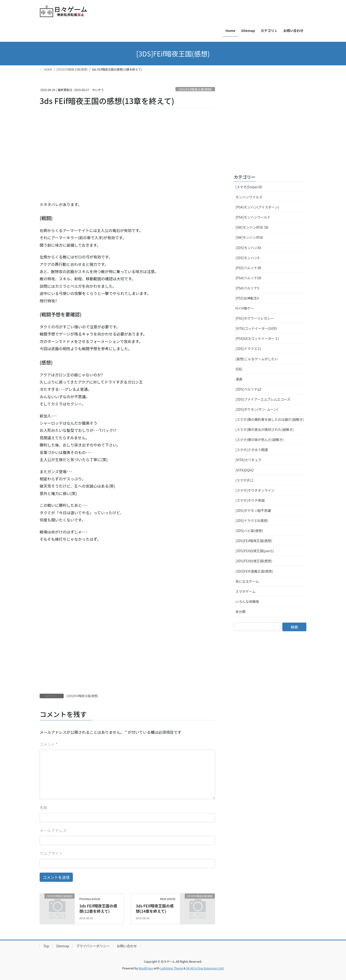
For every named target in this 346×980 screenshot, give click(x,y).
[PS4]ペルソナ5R (248, 278)
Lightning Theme (171, 968)
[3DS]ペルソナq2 (248, 389)
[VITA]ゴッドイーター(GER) (256, 328)
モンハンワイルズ (249, 197)
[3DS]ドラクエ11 (248, 349)
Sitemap (63, 946)
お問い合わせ (127, 946)
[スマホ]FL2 (244, 480)
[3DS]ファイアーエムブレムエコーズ (263, 399)
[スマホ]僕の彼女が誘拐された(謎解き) (265, 429)
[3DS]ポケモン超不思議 (253, 510)
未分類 (241, 612)
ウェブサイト (51, 853)
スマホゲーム (245, 591)
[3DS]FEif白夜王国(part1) (255, 551)
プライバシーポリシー (93, 946)
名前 (43, 807)
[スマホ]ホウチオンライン (255, 490)
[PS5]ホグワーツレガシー (255, 318)
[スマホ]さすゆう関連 (252, 450)
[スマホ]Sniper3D (249, 187)
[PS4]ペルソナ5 (247, 288)
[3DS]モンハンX (247, 258)
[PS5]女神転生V (247, 298)
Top (46, 946)
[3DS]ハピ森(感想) (249, 531)
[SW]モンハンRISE (249, 237)
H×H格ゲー (245, 308)
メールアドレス (53, 830)
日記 (239, 369)
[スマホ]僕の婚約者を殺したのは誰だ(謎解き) (270, 419)
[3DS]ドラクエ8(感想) (252, 521)
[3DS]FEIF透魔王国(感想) (254, 571)
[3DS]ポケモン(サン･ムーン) (257, 409)
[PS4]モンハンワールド (253, 217)
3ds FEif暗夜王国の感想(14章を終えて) (155, 908)
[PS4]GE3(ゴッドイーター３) (257, 338)
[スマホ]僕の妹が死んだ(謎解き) (260, 440)
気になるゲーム (247, 581)
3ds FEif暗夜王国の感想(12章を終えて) (98, 908)
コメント (49, 744)
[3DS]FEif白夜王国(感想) (254, 561)
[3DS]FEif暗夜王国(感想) (195, 89)
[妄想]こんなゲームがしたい (257, 359)
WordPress (146, 968)
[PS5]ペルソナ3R (248, 268)
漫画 (239, 379)
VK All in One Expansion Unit (205, 968)
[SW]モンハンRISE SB (252, 227)
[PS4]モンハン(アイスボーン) (257, 207)
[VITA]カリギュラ (248, 460)
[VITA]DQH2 (245, 470)
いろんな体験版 (247, 601)
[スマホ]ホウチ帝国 (250, 500)
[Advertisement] (76, 161)
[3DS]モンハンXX (248, 248)
